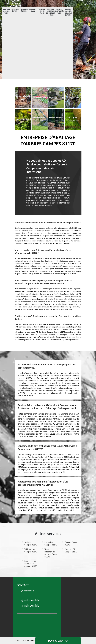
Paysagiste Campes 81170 (51, 543)
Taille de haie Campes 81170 (31, 550)
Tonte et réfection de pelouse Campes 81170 (51, 553)
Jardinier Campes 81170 (31, 543)
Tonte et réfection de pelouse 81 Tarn (51, 12)
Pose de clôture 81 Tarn (59, 11)
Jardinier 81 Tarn (15, 10)
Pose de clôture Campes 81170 (71, 550)
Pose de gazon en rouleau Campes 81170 (31, 564)
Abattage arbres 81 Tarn (6, 11)
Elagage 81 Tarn (33, 10)
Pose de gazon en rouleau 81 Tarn (68, 12)
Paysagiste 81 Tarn (24, 10)
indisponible (30, 600)
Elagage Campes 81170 (71, 543)
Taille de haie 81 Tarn (42, 11)
